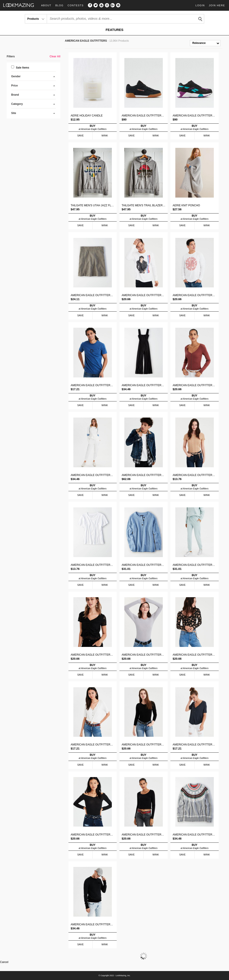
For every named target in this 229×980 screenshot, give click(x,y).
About (46, 5)
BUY (93, 127)
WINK (105, 136)
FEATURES (114, 30)
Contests (76, 5)
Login (200, 5)
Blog (59, 5)
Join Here (217, 5)
